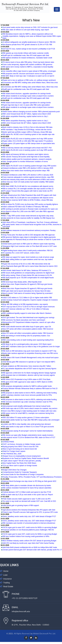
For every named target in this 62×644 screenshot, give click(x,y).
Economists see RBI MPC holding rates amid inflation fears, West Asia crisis (30, 83)
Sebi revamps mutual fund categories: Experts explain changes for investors (30, 300)
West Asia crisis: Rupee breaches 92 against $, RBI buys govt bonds (28, 284)
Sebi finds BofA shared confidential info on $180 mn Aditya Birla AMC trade (30, 547)
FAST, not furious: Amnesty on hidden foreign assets (22, 444)
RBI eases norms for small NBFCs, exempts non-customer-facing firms (28, 413)
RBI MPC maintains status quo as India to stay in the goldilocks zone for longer (31, 347)
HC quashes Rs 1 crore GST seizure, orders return (21, 253)
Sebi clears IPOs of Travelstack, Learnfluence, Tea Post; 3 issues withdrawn (30, 222)
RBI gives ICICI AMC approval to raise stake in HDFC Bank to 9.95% (28, 382)
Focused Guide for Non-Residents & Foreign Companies (23, 475)
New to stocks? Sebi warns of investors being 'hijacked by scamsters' (28, 293)
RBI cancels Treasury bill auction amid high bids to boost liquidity (26, 157)
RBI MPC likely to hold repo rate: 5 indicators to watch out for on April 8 (28, 76)
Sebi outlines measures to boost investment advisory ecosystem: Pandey (29, 230)
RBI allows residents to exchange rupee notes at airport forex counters (28, 96)
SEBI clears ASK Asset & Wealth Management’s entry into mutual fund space (31, 358)
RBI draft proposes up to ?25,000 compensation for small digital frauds (28, 278)
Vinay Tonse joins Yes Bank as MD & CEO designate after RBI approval (29, 235)
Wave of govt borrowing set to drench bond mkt (20, 449)
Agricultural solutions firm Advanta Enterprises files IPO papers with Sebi (29, 510)
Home (6, 571)
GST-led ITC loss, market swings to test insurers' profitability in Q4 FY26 (29, 49)
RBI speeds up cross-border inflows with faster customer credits (26, 53)
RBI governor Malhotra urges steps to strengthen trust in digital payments (29, 237)
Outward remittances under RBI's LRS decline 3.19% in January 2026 (28, 168)
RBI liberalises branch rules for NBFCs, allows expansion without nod (28, 34)
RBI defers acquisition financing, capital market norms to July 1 (25, 116)
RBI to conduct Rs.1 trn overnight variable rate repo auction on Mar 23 (28, 189)
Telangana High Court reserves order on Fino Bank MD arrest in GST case (30, 246)
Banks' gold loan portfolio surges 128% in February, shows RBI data (27, 132)
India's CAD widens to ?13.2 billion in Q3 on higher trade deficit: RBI (27, 298)
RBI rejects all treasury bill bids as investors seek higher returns (26, 154)
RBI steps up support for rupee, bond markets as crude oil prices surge (28, 257)
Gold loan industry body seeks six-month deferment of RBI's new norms (29, 180)
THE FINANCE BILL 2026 (12, 454)
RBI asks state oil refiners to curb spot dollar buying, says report (26, 30)
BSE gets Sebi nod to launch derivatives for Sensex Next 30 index (27, 291)
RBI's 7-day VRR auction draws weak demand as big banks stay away (28, 216)
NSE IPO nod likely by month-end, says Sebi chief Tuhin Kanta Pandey (28, 543)
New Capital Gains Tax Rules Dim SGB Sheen (19, 463)
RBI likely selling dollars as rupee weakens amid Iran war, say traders (28, 259)
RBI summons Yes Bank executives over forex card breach (24, 320)
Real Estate (8, 586)
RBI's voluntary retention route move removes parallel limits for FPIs (27, 395)
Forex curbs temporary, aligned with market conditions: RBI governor (28, 65)
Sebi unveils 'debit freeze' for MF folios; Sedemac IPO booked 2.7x (27, 270)
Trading (6, 583)
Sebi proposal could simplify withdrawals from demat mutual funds (27, 406)
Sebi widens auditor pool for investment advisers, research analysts (27, 159)
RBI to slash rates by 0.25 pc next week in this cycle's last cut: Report (28, 495)
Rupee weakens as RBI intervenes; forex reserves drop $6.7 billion (27, 366)
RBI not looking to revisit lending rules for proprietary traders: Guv (26, 336)
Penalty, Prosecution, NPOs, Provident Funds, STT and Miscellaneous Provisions (32, 477)
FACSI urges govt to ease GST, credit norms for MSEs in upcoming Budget (30, 527)
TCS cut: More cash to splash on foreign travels (20, 466)
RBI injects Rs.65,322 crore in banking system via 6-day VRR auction (28, 139)
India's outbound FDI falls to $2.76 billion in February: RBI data (25, 207)
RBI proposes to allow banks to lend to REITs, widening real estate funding (30, 393)
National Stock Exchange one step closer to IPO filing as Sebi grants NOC (29, 481)
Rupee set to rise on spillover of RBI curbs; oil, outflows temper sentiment (29, 80)
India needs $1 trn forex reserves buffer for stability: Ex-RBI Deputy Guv (29, 218)
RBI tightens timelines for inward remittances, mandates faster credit (27, 58)
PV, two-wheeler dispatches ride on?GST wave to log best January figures (29, 369)
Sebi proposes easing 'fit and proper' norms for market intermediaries (28, 431)
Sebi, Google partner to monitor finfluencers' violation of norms (25, 162)
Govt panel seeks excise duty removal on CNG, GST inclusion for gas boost (30, 27)
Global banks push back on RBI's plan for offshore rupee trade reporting (29, 244)
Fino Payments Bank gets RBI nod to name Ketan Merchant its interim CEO (30, 266)
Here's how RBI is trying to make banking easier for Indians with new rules (29, 411)
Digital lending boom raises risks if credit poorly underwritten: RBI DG (28, 251)
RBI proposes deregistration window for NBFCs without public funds (27, 386)
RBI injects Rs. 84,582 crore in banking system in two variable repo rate (29, 134)
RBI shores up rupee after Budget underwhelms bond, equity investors (28, 435)
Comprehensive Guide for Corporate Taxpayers (20, 472)
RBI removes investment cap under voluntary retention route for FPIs (28, 402)
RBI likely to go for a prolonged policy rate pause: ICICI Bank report (27, 344)
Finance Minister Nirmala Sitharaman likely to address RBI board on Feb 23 (30, 389)
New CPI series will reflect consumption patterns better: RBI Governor (28, 329)
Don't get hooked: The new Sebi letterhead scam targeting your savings (29, 318)
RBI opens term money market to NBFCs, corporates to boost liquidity (28, 67)
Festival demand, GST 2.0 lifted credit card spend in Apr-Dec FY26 (27, 492)
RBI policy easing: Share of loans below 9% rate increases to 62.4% (27, 275)
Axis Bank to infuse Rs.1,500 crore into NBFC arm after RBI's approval (28, 211)
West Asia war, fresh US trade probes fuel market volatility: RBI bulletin (28, 182)
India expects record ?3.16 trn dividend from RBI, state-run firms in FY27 (29, 437)
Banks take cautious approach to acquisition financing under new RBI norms (30, 353)
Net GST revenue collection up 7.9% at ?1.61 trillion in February (26, 309)
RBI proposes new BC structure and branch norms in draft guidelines (28, 74)
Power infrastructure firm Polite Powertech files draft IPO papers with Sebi (29, 195)
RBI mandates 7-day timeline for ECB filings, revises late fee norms (27, 130)
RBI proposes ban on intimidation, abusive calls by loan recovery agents (29, 375)
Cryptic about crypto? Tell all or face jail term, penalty (22, 461)
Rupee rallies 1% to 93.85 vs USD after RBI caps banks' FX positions (28, 141)
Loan (5, 575)
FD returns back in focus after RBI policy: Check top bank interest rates (28, 62)
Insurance (7, 579)
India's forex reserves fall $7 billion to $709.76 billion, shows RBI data (28, 200)
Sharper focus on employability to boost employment (22, 456)
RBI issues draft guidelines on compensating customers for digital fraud (28, 273)
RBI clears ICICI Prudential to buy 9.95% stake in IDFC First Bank (26, 379)
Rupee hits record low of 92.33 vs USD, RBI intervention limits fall (26, 264)
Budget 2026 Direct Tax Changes (15, 470)
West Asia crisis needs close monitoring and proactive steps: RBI (26, 171)
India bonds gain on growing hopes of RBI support (21, 505)
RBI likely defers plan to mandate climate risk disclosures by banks (27, 486)
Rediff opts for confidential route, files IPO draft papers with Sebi (26, 55)
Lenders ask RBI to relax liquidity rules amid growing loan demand (27, 424)
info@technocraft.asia (21, 611)
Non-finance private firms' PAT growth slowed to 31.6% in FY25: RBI (27, 45)
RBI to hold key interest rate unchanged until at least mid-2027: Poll (27, 148)
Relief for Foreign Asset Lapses (14, 451)
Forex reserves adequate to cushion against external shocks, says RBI (28, 177)
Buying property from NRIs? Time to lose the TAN (20, 447)
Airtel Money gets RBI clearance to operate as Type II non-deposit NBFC (29, 362)
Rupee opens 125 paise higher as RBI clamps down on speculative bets (29, 143)
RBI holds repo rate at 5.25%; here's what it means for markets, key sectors (30, 408)
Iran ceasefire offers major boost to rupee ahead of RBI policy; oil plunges (29, 71)
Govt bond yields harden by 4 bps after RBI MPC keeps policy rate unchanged (31, 420)
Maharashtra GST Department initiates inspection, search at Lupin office (29, 322)
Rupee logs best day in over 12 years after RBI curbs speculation (26, 105)
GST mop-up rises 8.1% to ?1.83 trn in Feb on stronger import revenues (29, 307)
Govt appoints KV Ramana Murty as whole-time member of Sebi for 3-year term (31, 240)
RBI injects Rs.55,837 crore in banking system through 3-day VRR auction (29, 166)
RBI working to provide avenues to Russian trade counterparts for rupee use (30, 209)
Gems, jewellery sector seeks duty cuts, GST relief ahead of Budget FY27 (29, 516)
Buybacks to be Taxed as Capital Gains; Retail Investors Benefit (26, 458)
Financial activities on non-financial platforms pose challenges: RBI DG (28, 530)
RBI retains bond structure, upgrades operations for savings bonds (27, 94)
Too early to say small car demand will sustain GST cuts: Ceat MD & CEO (29, 501)
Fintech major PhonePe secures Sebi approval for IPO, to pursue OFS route (30, 512)
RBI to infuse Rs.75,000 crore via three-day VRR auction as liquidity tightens (30, 204)
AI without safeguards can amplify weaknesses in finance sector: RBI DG (29, 42)
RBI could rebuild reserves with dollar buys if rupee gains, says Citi (27, 327)
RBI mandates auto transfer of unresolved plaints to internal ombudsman (29, 523)
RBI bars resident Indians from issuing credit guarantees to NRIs (26, 536)
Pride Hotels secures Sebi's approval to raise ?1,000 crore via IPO (27, 499)
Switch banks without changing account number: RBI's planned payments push (31, 112)
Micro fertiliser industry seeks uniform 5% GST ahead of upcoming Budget (29, 541)
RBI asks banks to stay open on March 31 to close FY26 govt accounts (28, 427)
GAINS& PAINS (8, 442)
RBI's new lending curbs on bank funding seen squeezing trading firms (28, 340)
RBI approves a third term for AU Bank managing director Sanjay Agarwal (29, 373)
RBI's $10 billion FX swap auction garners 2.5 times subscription (26, 418)
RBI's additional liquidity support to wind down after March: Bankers (27, 313)
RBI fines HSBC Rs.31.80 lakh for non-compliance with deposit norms (28, 186)
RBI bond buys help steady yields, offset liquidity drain (22, 282)
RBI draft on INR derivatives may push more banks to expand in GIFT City (29, 351)
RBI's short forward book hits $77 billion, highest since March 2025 (27, 114)
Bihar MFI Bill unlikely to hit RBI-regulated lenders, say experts (25, 304)
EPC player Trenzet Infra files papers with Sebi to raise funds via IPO (28, 191)
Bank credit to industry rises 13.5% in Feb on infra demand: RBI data (28, 127)
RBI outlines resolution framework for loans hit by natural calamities (27, 488)
